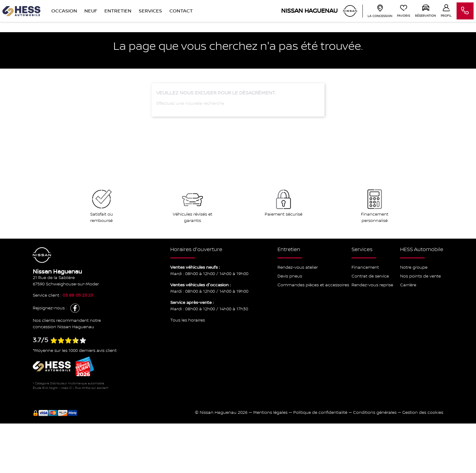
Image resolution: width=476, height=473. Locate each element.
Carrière (408, 285)
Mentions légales (270, 413)
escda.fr (103, 388)
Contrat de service (370, 276)
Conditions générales (375, 413)
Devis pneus (290, 276)
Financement (365, 267)
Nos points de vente (420, 276)
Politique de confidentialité (320, 413)
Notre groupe (414, 267)
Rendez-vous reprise (372, 285)
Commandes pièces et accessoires (313, 285)
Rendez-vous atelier (298, 267)
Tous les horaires (188, 320)
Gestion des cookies (423, 413)
